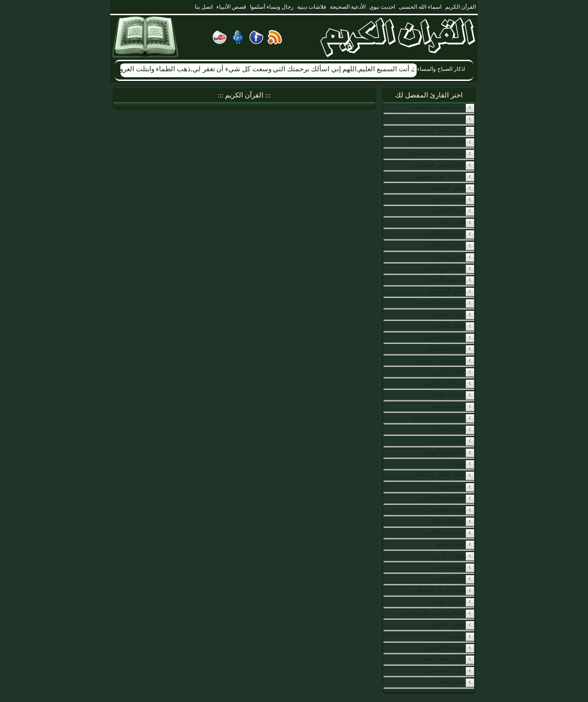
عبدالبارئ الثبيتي (444, 383)
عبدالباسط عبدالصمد (438, 107)
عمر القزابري (448, 371)
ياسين (457, 636)
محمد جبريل (449, 486)
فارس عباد (451, 222)
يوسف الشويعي (445, 647)
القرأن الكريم (461, 7)
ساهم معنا (452, 682)
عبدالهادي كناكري (443, 498)
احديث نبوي (382, 7)
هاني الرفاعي (448, 440)
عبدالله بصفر (448, 394)
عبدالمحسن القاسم (440, 360)
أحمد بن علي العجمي (438, 118)
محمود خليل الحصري (439, 302)
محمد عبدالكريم (444, 532)
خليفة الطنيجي (446, 509)
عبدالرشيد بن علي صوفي (433, 613)
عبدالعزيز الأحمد (444, 268)
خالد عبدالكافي (446, 245)
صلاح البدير (451, 578)
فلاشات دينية (312, 7)
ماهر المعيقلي (447, 187)
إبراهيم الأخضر (446, 279)
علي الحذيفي (448, 314)
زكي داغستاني (447, 670)
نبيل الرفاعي (449, 555)
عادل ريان (452, 256)
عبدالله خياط (449, 521)
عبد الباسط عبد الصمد (437, 130)
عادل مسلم (450, 544)
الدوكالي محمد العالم (439, 417)
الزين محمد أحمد (444, 659)
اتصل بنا (204, 7)
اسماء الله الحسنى (420, 7)
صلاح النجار (451, 429)
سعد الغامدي (449, 210)
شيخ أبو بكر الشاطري (438, 590)
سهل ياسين (450, 567)
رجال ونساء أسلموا (272, 7)
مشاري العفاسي (444, 233)
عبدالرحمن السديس (439, 164)
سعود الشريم (448, 199)
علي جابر (453, 463)
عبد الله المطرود (444, 337)
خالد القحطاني (446, 348)
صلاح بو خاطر (448, 406)
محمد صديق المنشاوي (437, 141)
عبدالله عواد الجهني (440, 176)
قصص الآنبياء (231, 7)
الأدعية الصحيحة (348, 7)
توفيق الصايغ (449, 624)
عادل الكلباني (448, 325)
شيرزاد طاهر (449, 601)
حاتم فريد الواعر (444, 452)
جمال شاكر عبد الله (441, 475)
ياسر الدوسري (447, 291)
